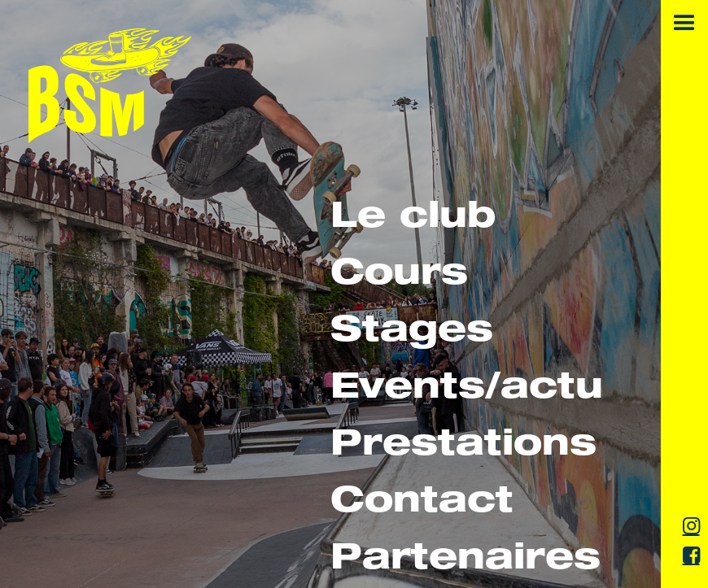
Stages (412, 333)
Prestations (463, 447)
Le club (413, 219)
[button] (684, 24)
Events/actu (467, 390)
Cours (399, 276)
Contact (422, 504)
